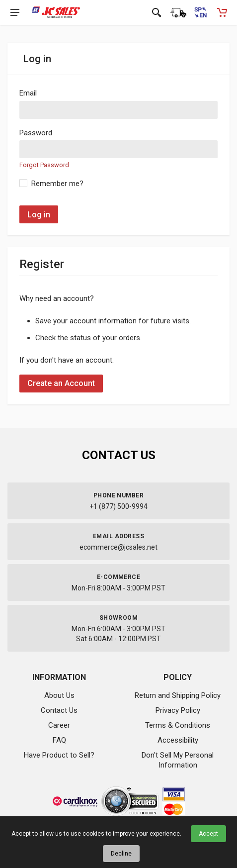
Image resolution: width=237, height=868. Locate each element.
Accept (208, 834)
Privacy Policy (178, 710)
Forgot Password (44, 165)
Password (36, 133)
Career (59, 725)
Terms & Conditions (178, 725)
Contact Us (59, 710)
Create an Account (61, 383)
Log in (39, 215)
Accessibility (178, 740)
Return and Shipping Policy (178, 695)
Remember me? (57, 184)
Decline (121, 854)
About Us (59, 695)
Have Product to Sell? (59, 755)
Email (28, 93)
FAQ (59, 740)
